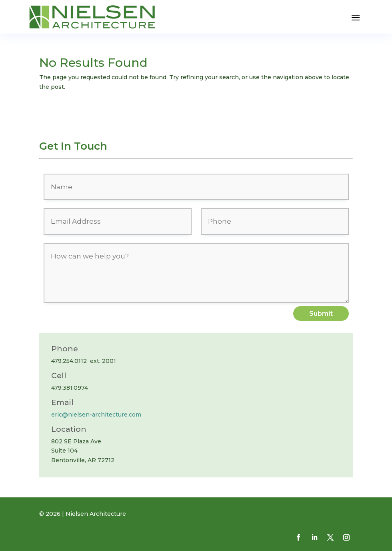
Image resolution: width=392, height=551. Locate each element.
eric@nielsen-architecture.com (96, 415)
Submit (321, 314)
